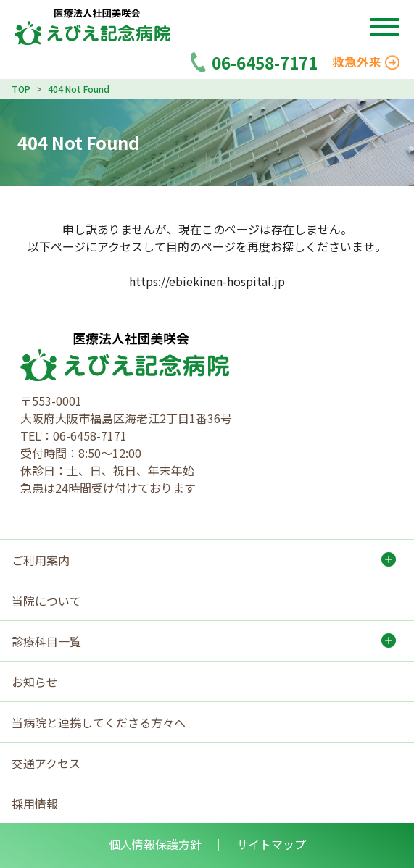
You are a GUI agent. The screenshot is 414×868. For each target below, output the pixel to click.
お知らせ (35, 682)
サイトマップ (271, 844)
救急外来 (366, 62)
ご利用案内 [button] (41, 560)
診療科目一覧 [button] (46, 641)
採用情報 (35, 804)
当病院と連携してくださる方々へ (99, 722)
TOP (21, 89)
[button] (385, 27)
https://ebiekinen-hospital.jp (207, 281)
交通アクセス (46, 763)
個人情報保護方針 (155, 844)
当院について (46, 601)
